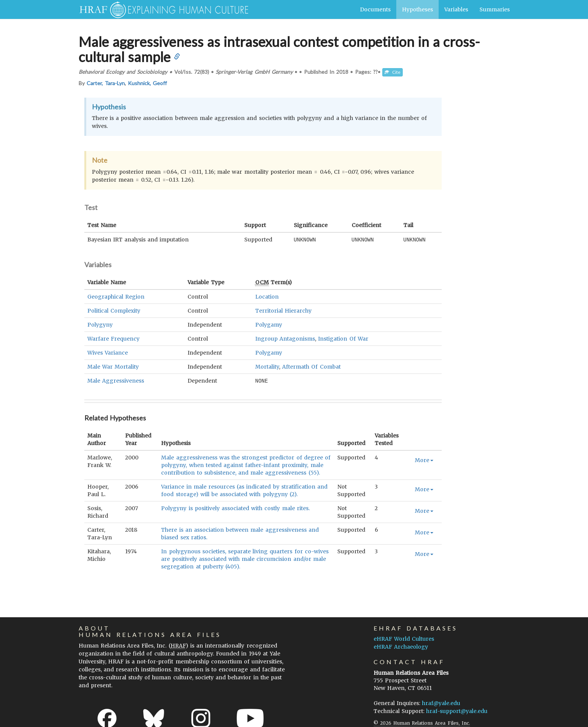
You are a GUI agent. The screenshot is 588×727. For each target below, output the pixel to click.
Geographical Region (116, 296)
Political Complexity (114, 310)
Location (267, 296)
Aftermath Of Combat (311, 366)
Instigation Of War (343, 338)
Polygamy (269, 324)
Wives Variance (108, 352)
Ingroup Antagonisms (285, 338)
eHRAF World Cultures (404, 638)
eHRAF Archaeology (401, 646)
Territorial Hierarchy (283, 310)
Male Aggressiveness (116, 380)
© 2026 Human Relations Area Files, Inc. (422, 722)
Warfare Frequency (113, 338)
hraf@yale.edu (441, 702)
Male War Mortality (113, 366)
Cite (393, 72)
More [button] (424, 459)
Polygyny (100, 324)
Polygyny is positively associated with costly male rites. (235, 507)
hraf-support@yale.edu (457, 710)
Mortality (267, 366)
